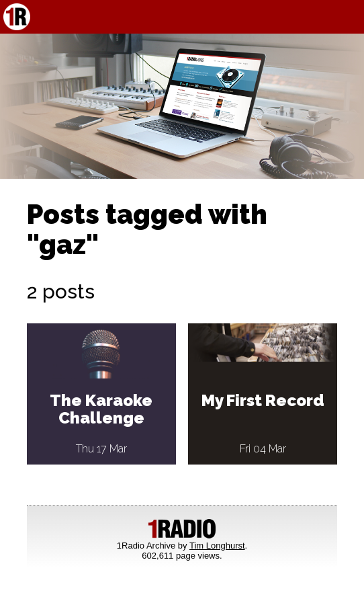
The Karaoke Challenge (101, 409)
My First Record (263, 400)
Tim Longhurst (217, 546)
